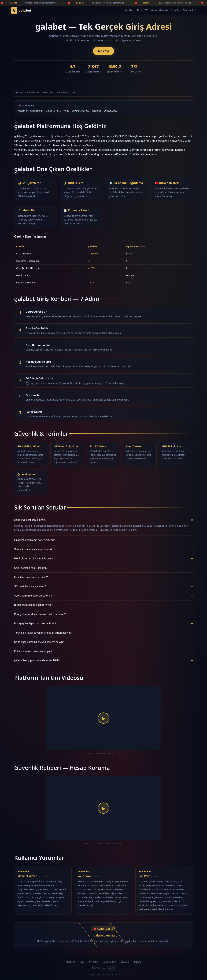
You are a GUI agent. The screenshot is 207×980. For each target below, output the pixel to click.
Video (154, 10)
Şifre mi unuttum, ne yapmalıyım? (103, 549)
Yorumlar (175, 10)
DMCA (111, 969)
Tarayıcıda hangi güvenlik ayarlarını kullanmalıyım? (103, 633)
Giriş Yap (103, 51)
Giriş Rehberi (62, 93)
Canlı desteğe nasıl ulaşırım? (103, 568)
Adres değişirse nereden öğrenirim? (103, 596)
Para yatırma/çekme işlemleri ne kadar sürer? (103, 614)
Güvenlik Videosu (80, 111)
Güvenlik (164, 10)
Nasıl (140, 10)
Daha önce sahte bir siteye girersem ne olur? (103, 642)
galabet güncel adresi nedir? (103, 520)
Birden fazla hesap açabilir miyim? (103, 605)
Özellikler (130, 10)
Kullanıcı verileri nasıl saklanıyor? (103, 651)
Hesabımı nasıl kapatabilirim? (103, 577)
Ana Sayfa (19, 93)
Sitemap (125, 962)
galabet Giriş (33, 93)
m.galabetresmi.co (103, 935)
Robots (137, 962)
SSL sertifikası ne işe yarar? (103, 586)
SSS (147, 10)
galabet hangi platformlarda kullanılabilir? (103, 661)
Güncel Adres (189, 10)
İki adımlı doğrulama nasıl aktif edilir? (103, 540)
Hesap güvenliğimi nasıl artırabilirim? (103, 624)
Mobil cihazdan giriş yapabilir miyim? (103, 559)
